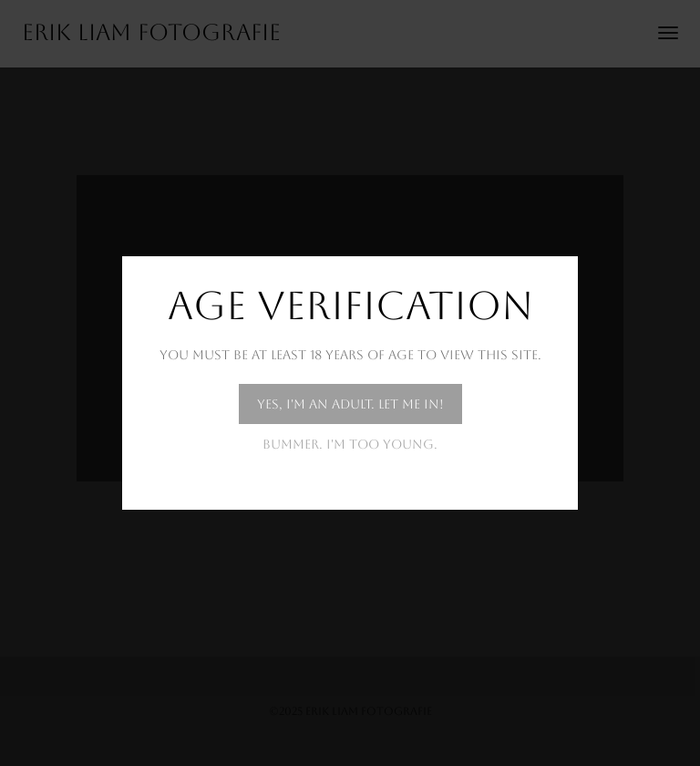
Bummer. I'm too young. (350, 444)
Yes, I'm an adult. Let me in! (350, 404)
